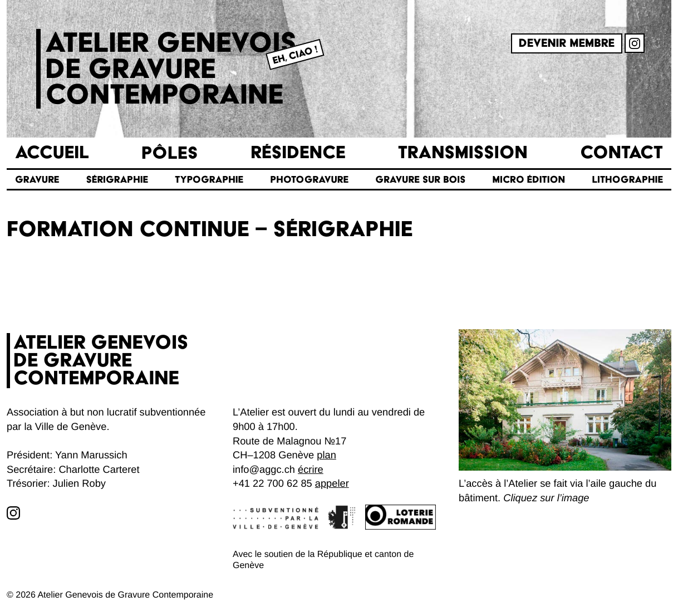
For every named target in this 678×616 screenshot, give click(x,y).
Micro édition (529, 180)
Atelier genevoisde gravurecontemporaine (171, 69)
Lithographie (627, 180)
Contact (621, 153)
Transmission (463, 153)
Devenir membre (567, 44)
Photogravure (309, 180)
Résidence (298, 153)
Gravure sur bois (420, 180)
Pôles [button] (170, 153)
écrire (311, 469)
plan (326, 455)
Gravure (37, 180)
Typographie (209, 180)
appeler (332, 483)
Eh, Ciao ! (295, 55)
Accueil (52, 153)
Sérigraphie (117, 180)
